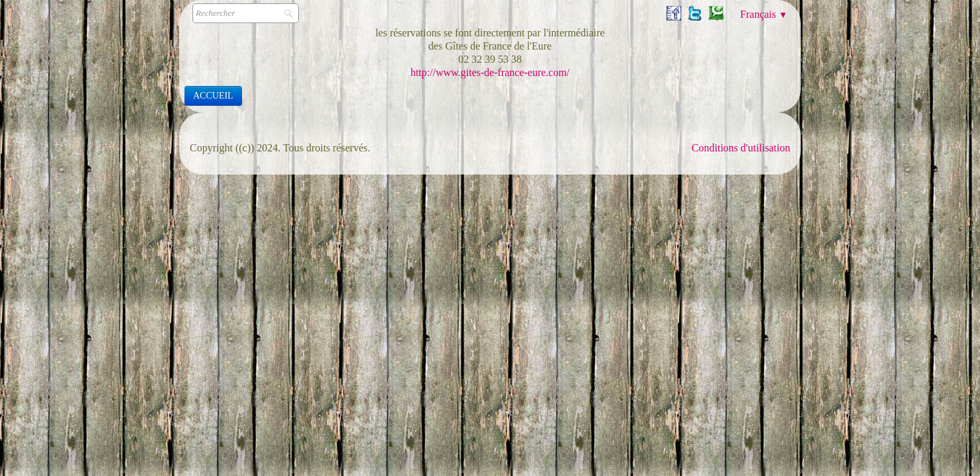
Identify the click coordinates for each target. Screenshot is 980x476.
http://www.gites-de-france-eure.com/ (490, 72)
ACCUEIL (213, 96)
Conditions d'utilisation (741, 148)
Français (764, 14)
